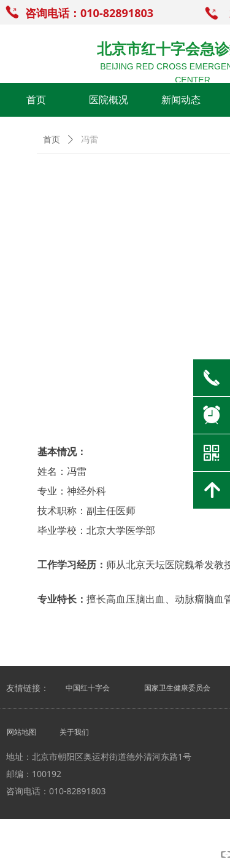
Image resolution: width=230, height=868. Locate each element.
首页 (52, 140)
